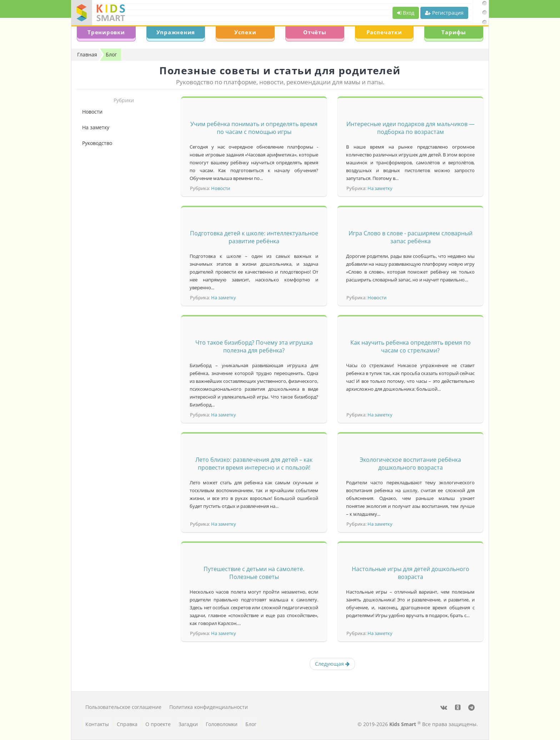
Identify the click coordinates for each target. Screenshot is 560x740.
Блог (251, 724)
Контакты (97, 724)
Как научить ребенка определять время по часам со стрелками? (411, 346)
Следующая (332, 664)
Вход (406, 13)
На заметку (96, 127)
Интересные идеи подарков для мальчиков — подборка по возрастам (411, 128)
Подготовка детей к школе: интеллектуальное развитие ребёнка (254, 237)
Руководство (97, 143)
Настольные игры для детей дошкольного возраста (411, 573)
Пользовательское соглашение (123, 707)
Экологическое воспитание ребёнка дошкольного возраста (410, 464)
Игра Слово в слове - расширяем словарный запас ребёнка (411, 237)
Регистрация (444, 13)
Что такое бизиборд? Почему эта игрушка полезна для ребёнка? (254, 346)
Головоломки (222, 724)
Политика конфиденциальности (209, 707)
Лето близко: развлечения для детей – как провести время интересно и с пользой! (254, 464)
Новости (92, 112)
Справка (127, 724)
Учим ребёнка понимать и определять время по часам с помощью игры (254, 128)
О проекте (158, 724)
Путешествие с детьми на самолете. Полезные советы (254, 573)
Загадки (188, 724)
